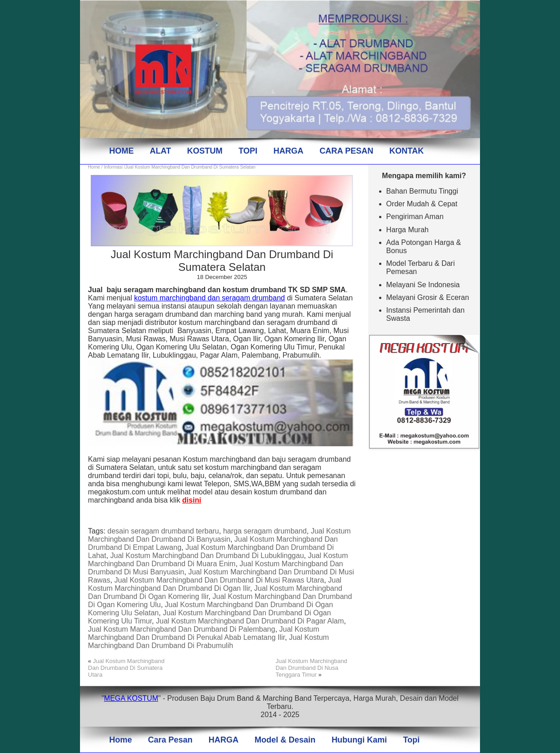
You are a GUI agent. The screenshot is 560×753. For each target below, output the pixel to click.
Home (94, 167)
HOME (121, 151)
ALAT (160, 151)
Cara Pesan (170, 739)
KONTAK (407, 151)
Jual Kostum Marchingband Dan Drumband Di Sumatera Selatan (222, 261)
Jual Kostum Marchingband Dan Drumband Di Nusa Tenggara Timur (311, 668)
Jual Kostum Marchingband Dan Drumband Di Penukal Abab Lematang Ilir (204, 633)
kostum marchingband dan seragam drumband (210, 298)
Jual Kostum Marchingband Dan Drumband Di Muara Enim (218, 560)
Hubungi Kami (359, 739)
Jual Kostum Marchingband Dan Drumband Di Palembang (182, 629)
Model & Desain (285, 739)
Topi (412, 739)
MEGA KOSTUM (131, 698)
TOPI (248, 151)
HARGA (289, 151)
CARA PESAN (346, 151)
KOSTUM (205, 151)
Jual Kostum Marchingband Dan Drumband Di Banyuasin (220, 535)
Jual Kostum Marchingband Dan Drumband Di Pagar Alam (250, 621)
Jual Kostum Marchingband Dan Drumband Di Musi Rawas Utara (219, 580)
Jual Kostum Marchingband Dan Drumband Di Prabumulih (209, 641)
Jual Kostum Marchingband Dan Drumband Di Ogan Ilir (215, 584)
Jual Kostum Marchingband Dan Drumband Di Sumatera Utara (126, 668)
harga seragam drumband (265, 531)
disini (192, 500)
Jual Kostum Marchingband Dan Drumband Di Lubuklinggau (207, 556)
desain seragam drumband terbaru (163, 531)
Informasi (113, 167)
